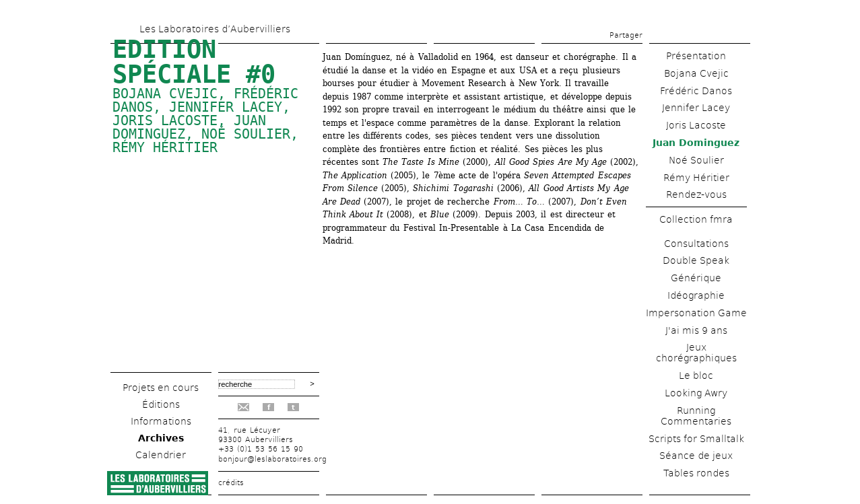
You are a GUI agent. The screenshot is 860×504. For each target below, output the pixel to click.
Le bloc (696, 375)
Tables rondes (696, 473)
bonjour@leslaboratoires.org (272, 459)
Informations (161, 421)
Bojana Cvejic (165, 94)
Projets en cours (161, 388)
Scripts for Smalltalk (696, 439)
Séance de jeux (696, 456)
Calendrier (161, 455)
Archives (161, 438)
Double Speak (696, 260)
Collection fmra (696, 219)
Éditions (161, 404)
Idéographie (696, 295)
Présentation (696, 56)
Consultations (696, 244)
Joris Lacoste (165, 120)
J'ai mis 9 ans (696, 330)
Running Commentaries (696, 416)
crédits (231, 483)
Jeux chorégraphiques (696, 353)
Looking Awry (696, 393)
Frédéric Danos (696, 91)
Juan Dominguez (696, 143)
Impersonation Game (696, 313)
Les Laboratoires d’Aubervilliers (215, 29)
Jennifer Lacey (226, 107)
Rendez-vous (696, 194)
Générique (696, 278)
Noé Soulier (246, 134)
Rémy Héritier (165, 147)
